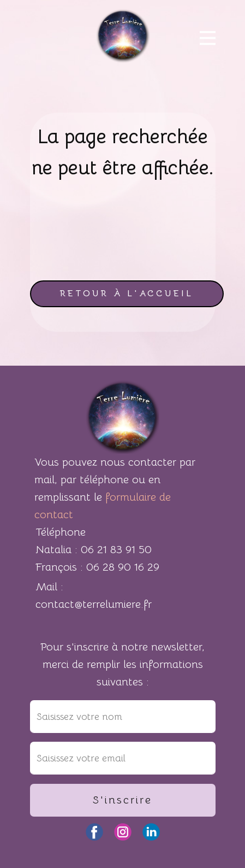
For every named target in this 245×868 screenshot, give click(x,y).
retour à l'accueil (126, 294)
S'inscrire (122, 800)
